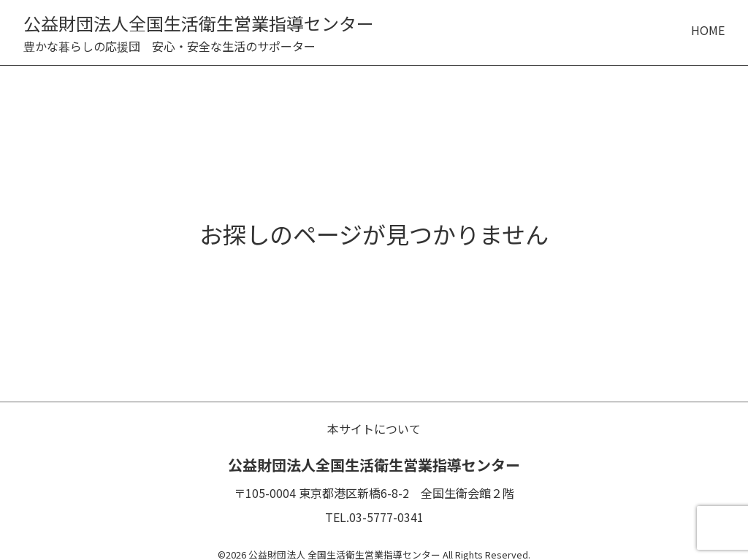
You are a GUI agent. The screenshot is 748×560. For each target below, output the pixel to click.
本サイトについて (374, 429)
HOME (708, 30)
